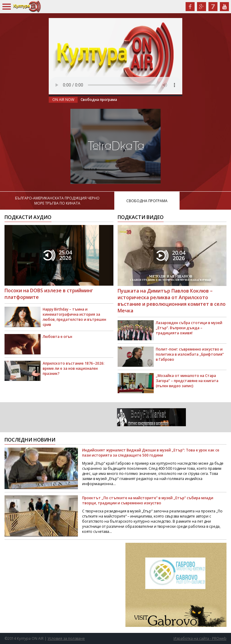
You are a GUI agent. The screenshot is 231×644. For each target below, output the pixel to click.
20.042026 (171, 255)
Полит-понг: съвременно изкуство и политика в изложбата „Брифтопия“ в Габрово (190, 354)
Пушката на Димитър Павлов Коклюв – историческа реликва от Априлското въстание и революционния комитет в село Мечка (172, 301)
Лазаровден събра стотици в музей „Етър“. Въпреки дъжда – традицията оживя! (189, 328)
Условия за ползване (66, 638)
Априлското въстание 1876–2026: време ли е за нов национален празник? (74, 368)
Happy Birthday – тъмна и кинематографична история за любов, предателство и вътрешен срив (74, 317)
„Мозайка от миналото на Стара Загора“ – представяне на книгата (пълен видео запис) (187, 381)
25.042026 (58, 255)
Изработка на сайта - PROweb (200, 638)
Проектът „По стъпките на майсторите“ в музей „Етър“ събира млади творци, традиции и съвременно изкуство (148, 500)
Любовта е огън (57, 337)
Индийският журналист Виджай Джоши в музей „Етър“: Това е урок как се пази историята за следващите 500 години (151, 453)
